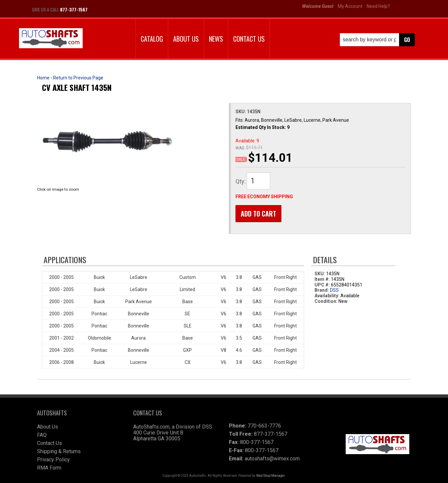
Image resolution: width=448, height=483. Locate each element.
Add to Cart (258, 214)
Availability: (327, 296)
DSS (334, 290)
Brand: (322, 290)
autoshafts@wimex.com (272, 459)
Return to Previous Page (78, 78)
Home (43, 78)
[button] (377, 40)
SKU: (241, 112)
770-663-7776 (264, 426)
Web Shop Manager (270, 476)
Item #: (323, 279)
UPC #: (323, 285)
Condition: (326, 301)
